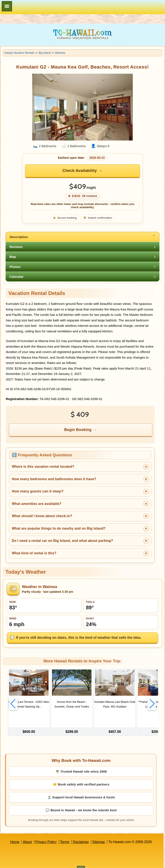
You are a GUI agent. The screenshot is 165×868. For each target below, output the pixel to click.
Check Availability (80, 171)
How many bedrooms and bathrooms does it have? (54, 479)
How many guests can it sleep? (38, 491)
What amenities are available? (37, 504)
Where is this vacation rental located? (43, 467)
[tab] (82, 237)
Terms (65, 833)
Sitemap (99, 833)
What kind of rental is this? (34, 553)
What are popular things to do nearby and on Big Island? (59, 528)
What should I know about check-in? (42, 516)
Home (15, 833)
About (27, 833)
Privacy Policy (46, 833)
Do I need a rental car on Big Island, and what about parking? (62, 541)
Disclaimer (81, 833)
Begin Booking (78, 430)
